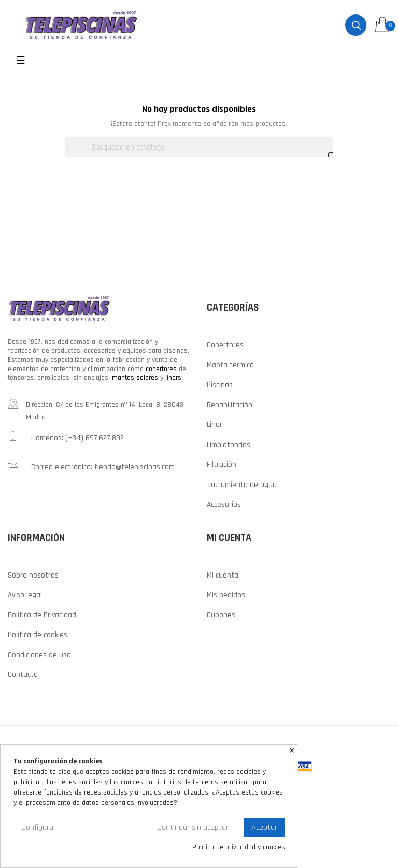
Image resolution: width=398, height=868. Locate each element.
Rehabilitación (230, 405)
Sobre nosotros (33, 575)
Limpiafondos (229, 445)
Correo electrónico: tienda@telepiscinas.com (91, 466)
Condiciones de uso (39, 655)
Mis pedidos (226, 595)
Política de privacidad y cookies (239, 848)
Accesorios (224, 504)
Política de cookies (38, 635)
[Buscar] (199, 148)
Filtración (222, 465)
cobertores (161, 369)
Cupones (221, 615)
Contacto (23, 675)
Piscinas (220, 385)
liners (173, 378)
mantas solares (135, 378)
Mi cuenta (223, 575)
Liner (215, 425)
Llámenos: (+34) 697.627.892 (66, 437)
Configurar (39, 827)
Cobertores (225, 345)
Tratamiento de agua (242, 485)
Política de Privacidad (42, 615)
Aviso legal (25, 595)
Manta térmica (230, 365)
